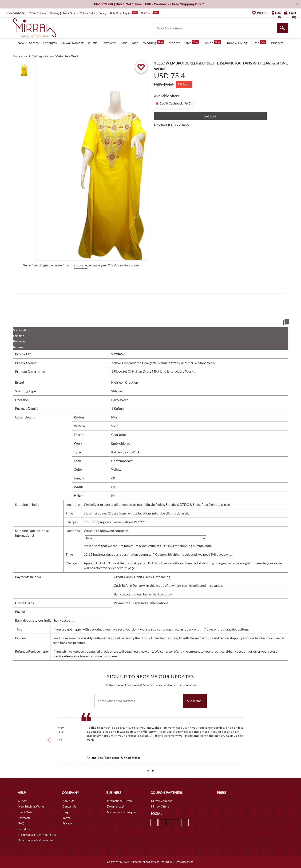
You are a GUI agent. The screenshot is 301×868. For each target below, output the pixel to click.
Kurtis (93, 43)
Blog (65, 812)
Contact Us (69, 806)
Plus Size (277, 43)
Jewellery (109, 43)
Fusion (212, 42)
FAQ (21, 823)
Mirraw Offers (160, 806)
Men (135, 43)
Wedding (154, 42)
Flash (259, 42)
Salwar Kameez (72, 43)
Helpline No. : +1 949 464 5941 (37, 835)
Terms (66, 818)
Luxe (192, 42)
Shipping (19, 336)
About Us (68, 801)
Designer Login (116, 806)
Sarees (34, 43)
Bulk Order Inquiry (121, 13)
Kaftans (117, 452)
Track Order (70, 13)
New (21, 43)
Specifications (22, 330)
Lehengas (50, 43)
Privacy (67, 823)
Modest (174, 43)
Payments (19, 341)
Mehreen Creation (125, 382)
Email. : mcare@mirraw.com (36, 840)
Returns (18, 347)
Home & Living (236, 43)
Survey (103, 13)
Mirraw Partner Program (122, 812)
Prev (51, 740)
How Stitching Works (31, 806)
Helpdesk (24, 829)
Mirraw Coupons (162, 801)
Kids (124, 43)
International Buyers (120, 801)
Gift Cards (150, 13)
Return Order (87, 13)
